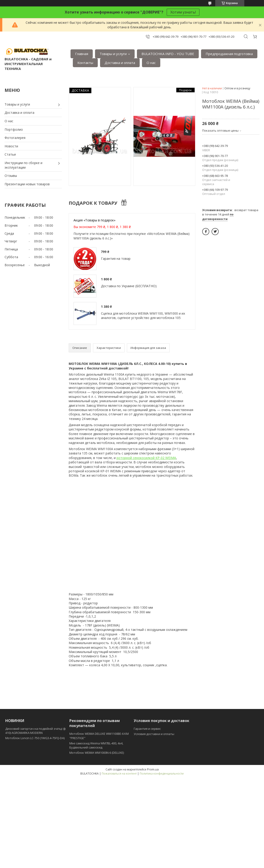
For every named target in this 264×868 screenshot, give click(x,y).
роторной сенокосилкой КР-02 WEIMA (146, 458)
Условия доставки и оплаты (154, 734)
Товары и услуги (113, 54)
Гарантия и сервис (147, 729)
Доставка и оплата (120, 63)
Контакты (85, 63)
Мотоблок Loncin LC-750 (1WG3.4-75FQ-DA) (35, 738)
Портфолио (14, 129)
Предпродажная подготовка (229, 54)
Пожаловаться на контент (119, 774)
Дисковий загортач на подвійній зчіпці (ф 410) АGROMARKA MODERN (35, 731)
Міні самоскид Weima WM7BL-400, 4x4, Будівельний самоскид (96, 745)
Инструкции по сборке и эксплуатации (23, 165)
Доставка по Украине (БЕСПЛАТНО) (129, 286)
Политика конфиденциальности (162, 774)
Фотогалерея (15, 138)
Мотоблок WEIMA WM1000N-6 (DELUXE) (97, 753)
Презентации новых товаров (27, 184)
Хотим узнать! (183, 12)
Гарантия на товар (116, 259)
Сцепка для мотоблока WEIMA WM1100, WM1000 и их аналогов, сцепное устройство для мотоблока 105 (143, 316)
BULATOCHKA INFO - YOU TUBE (168, 54)
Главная (82, 54)
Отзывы (11, 176)
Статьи (10, 154)
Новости (11, 146)
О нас (151, 63)
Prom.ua (153, 769)
